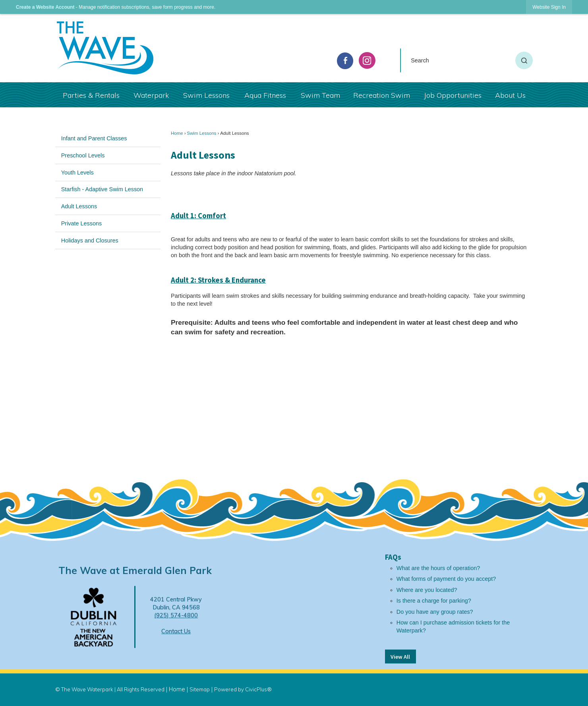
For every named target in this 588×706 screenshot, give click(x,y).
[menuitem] (91, 95)
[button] (524, 60)
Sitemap (200, 689)
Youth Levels (77, 173)
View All (400, 657)
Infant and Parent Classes (94, 138)
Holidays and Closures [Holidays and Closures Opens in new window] (90, 241)
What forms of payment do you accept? (446, 579)
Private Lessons (81, 223)
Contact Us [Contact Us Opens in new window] (176, 631)
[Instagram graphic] (367, 60)
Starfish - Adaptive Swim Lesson (102, 189)
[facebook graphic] (345, 61)
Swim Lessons (201, 133)
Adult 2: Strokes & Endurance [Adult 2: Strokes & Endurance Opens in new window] (218, 280)
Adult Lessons (79, 206)
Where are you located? (427, 590)
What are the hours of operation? (438, 568)
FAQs (393, 557)
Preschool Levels (83, 155)
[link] (549, 7)
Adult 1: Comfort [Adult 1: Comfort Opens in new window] (198, 216)
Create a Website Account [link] (45, 7)
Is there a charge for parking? (434, 601)
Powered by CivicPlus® (243, 689)
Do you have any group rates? (435, 612)
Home (177, 133)
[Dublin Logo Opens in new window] (94, 617)
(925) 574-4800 (176, 615)
